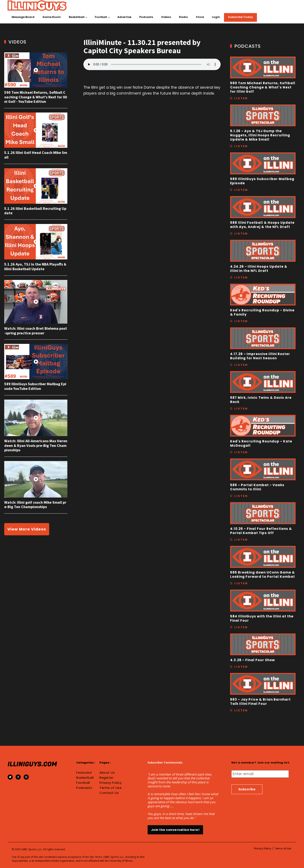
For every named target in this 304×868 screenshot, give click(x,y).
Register (106, 778)
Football (101, 17)
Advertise (124, 17)
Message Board (23, 17)
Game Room (52, 17)
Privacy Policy (111, 783)
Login (216, 17)
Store (200, 17)
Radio (183, 17)
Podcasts (146, 17)
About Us (107, 773)
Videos (166, 17)
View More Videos (27, 529)
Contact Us (109, 793)
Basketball (77, 17)
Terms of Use (111, 788)
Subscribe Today (240, 17)
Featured (84, 773)
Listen (241, 98)
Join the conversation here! (175, 830)
